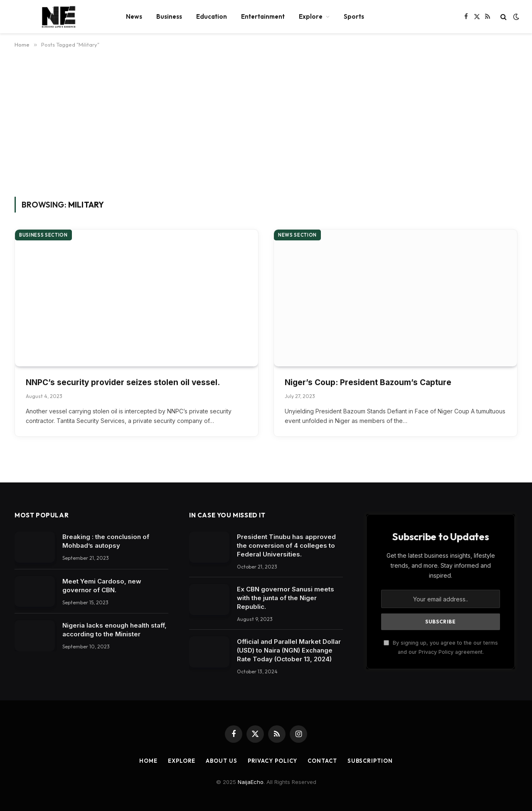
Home (148, 761)
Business (169, 16)
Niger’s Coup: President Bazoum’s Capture (368, 382)
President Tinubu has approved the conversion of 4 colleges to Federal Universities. (286, 545)
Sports (354, 16)
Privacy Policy (273, 761)
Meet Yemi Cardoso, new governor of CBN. (102, 586)
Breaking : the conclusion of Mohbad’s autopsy (106, 541)
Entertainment (263, 16)
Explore (311, 16)
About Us (221, 761)
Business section (43, 235)
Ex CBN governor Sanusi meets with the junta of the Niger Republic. (286, 598)
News (134, 16)
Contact (322, 761)
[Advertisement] (266, 121)
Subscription (370, 761)
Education (212, 16)
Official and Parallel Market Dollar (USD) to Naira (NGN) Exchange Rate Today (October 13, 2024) (289, 650)
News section (297, 235)
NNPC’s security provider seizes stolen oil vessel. (123, 382)
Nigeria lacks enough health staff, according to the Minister (115, 630)
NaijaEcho (251, 782)
